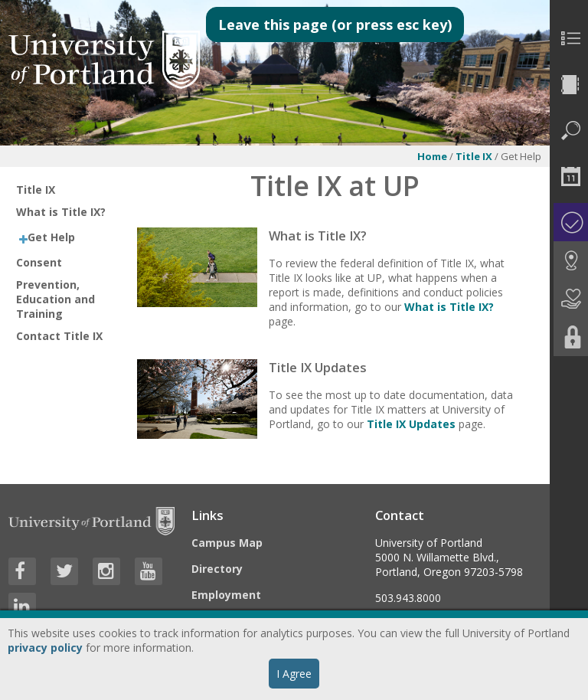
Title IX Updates (411, 424)
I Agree (294, 674)
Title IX (474, 156)
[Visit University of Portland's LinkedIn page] (22, 607)
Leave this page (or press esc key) (335, 25)
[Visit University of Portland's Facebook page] (22, 571)
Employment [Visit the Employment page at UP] (226, 595)
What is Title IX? (61, 212)
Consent (39, 262)
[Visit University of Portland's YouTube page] (149, 571)
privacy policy (45, 648)
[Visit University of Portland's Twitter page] (64, 571)
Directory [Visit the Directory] (217, 569)
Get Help (51, 237)
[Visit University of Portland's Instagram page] (106, 571)
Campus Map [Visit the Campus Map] (227, 543)
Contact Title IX (59, 336)
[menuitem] (569, 38)
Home (432, 156)
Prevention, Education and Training (56, 299)
